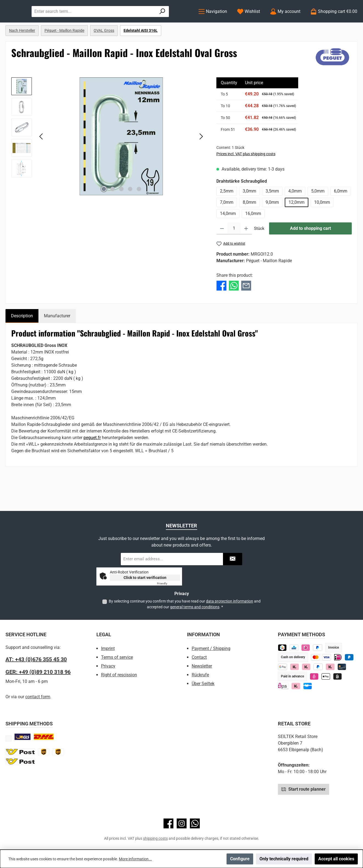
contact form (38, 697)
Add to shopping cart (310, 251)
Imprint (108, 648)
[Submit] (233, 559)
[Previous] (41, 159)
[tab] (22, 338)
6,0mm (341, 214)
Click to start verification (145, 578)
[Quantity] (234, 251)
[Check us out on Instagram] (182, 823)
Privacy (108, 666)
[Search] (177, 22)
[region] (108, 159)
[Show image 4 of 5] (130, 211)
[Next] (201, 159)
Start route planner (304, 789)
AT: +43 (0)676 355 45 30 (36, 659)
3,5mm (272, 214)
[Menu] (213, 23)
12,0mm (297, 225)
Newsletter (202, 666)
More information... (135, 859)
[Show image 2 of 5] (113, 211)
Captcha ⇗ (169, 583)
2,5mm (227, 214)
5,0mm (318, 214)
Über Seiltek (203, 684)
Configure (240, 859)
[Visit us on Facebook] (168, 823)
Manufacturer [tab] (57, 338)
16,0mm (253, 236)
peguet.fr (92, 460)
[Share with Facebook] (221, 308)
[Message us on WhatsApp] (195, 823)
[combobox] (149, 22)
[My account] (285, 23)
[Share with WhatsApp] (234, 308)
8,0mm (249, 225)
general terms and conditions (195, 607)
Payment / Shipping (211, 648)
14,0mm (228, 236)
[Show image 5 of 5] (139, 211)
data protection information (230, 601)
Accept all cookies (336, 859)
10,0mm (322, 225)
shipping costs (155, 838)
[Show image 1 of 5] (104, 211)
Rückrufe (200, 675)
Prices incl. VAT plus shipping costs (246, 176)
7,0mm (227, 225)
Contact (199, 657)
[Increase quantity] (246, 251)
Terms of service (117, 657)
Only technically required (284, 859)
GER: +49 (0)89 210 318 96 (38, 672)
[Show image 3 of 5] (121, 211)
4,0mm (295, 214)
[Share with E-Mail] (246, 308)
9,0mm (272, 225)
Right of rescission (119, 675)
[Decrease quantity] (222, 251)
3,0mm (249, 214)
